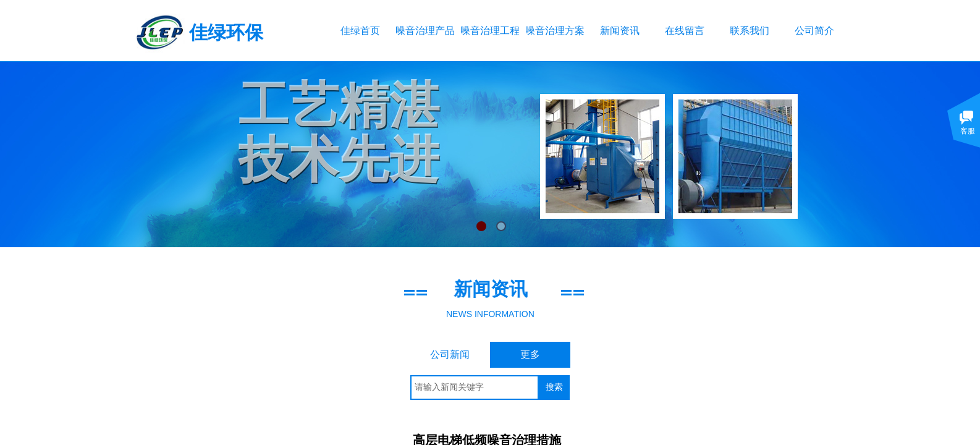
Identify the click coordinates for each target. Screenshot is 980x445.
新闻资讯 (620, 31)
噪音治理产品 (425, 31)
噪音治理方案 (555, 31)
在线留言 (685, 31)
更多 (530, 354)
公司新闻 (450, 354)
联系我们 (750, 31)
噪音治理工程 (490, 31)
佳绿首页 (360, 31)
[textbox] (475, 388)
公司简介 (814, 31)
